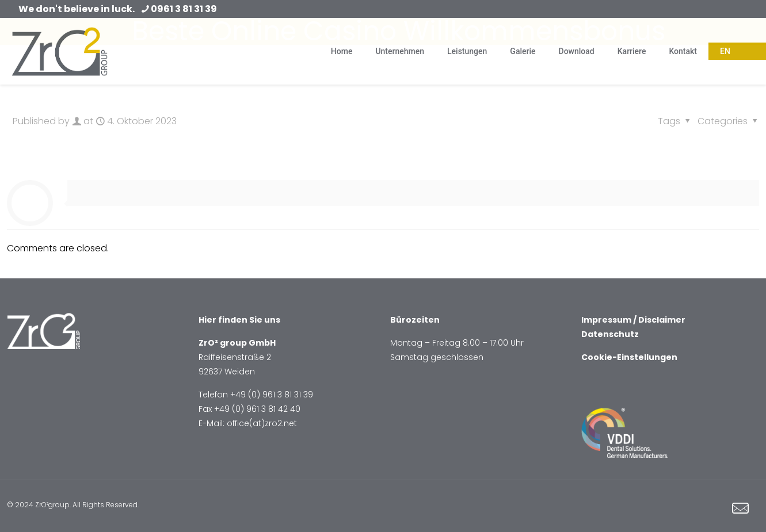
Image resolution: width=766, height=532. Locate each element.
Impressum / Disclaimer (633, 320)
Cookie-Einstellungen (629, 357)
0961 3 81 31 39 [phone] (184, 9)
